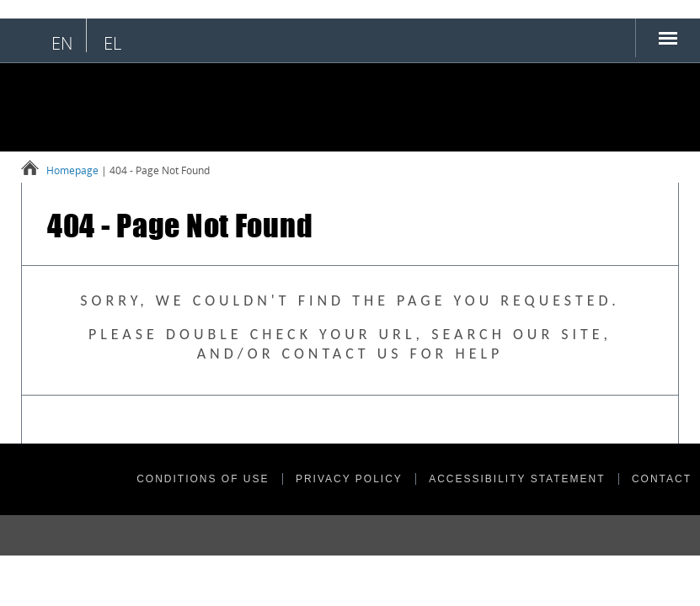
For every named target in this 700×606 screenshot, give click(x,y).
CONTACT (662, 479)
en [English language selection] (62, 43)
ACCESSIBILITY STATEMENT (517, 479)
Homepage (72, 170)
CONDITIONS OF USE (203, 479)
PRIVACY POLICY (349, 479)
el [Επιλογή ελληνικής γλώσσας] (112, 43)
